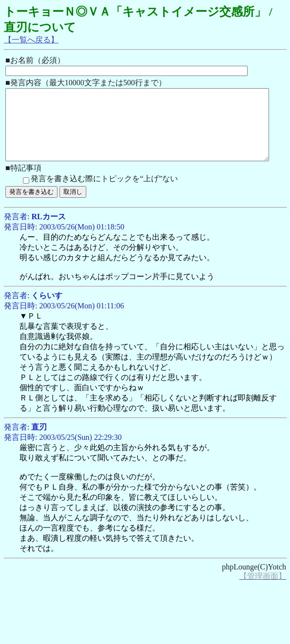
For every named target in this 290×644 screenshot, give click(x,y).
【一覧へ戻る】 (31, 40)
